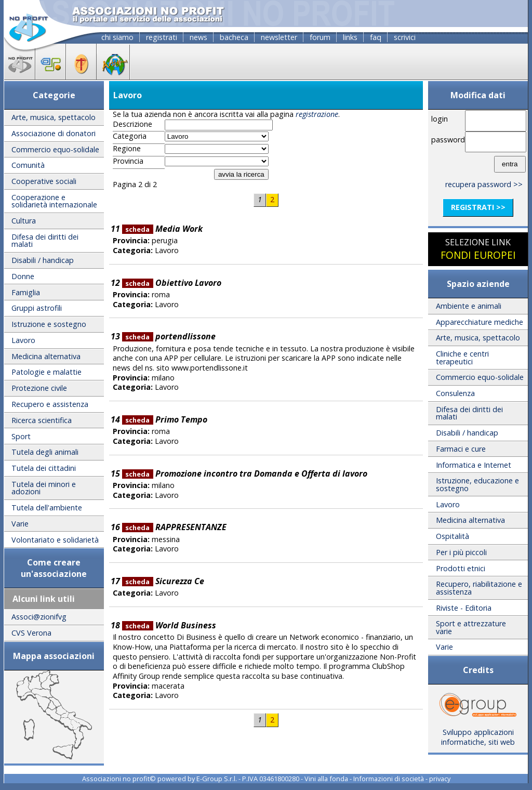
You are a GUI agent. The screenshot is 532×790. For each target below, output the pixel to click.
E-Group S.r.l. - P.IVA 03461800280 (248, 779)
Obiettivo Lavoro (172, 283)
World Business (169, 625)
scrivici (405, 37)
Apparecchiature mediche (480, 322)
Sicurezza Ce (163, 581)
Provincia (128, 161)
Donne (23, 276)
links (350, 37)
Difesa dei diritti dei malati (45, 240)
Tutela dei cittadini (44, 468)
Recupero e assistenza (50, 404)
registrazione (317, 114)
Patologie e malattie (46, 372)
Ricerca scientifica (42, 420)
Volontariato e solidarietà (55, 540)
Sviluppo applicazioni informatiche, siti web (478, 733)
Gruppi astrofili (37, 308)
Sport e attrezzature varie (471, 627)
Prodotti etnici (461, 568)
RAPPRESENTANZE (174, 527)
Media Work (162, 229)
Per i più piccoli (461, 552)
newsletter (279, 37)
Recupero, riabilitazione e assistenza (479, 588)
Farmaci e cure (461, 449)
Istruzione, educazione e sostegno (477, 484)
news (198, 37)
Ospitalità (453, 536)
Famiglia (26, 292)
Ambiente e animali (469, 306)
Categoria (130, 136)
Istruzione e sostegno (49, 324)
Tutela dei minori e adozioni (44, 488)
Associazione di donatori (54, 133)
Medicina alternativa (46, 356)
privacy (440, 779)
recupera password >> (484, 184)
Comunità (28, 165)
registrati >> (478, 207)
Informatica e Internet (474, 465)
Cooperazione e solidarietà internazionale (54, 201)
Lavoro (23, 340)
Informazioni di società (389, 779)
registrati (162, 37)
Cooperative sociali (44, 181)
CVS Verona (31, 633)
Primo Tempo (165, 419)
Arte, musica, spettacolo (54, 117)
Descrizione (132, 124)
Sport (21, 436)
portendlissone (169, 336)
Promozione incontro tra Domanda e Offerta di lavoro (245, 473)
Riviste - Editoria (464, 608)
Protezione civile (39, 388)
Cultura (24, 221)
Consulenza (455, 393)
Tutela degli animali (45, 452)
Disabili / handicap (43, 260)
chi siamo (117, 37)
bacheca (234, 37)
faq (376, 37)
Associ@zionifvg (39, 617)
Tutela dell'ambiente (47, 508)
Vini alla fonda (326, 779)
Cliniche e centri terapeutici (462, 357)
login (440, 119)
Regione (127, 149)
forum (320, 37)
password (447, 140)
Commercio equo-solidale (55, 149)
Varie (20, 524)
